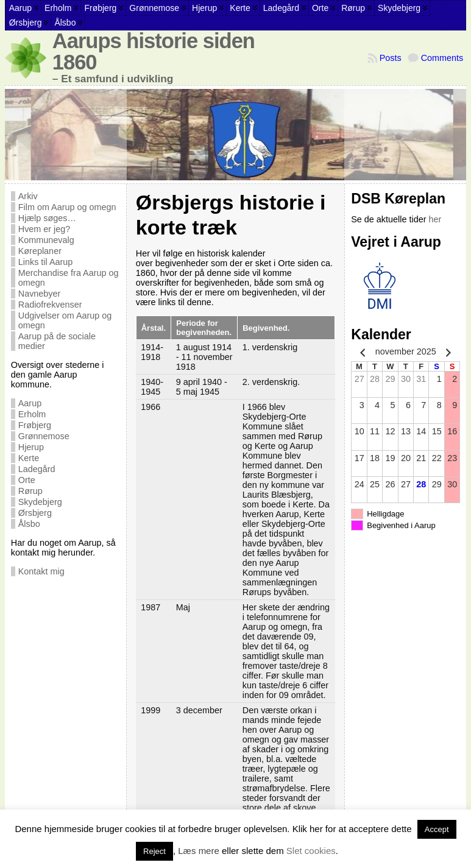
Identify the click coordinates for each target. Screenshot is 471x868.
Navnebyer (40, 294)
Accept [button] (437, 829)
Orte (27, 480)
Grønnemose (44, 436)
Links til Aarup (46, 262)
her (435, 219)
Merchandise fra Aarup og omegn (69, 278)
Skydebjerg (40, 502)
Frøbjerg (35, 425)
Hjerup (31, 447)
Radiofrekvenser (50, 305)
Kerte (29, 458)
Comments (442, 58)
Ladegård (37, 469)
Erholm (32, 414)
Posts (391, 58)
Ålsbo (29, 524)
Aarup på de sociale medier (57, 341)
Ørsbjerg (35, 513)
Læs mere (199, 851)
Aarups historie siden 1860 (154, 51)
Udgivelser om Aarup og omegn (65, 320)
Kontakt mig (41, 571)
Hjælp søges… (47, 218)
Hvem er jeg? (44, 229)
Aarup (30, 403)
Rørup (30, 491)
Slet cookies (311, 851)
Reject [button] (154, 851)
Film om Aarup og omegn (67, 207)
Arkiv (28, 196)
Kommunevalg (46, 240)
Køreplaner (40, 251)
